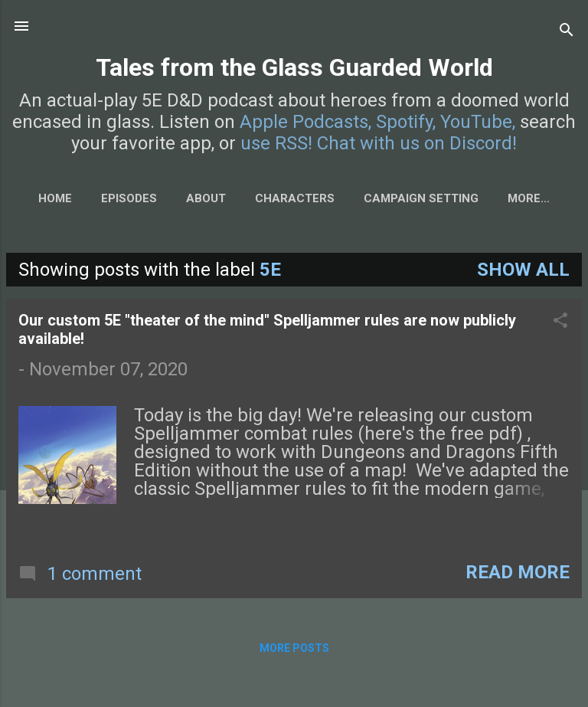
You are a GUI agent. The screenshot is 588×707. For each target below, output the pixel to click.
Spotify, (406, 122)
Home (55, 198)
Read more (518, 572)
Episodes (129, 198)
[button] (560, 322)
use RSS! (276, 143)
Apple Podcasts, (305, 122)
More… (529, 198)
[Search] (567, 31)
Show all (523, 270)
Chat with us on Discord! (417, 143)
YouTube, (478, 122)
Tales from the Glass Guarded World (294, 67)
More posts (294, 648)
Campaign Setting (421, 198)
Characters (295, 198)
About (206, 198)
